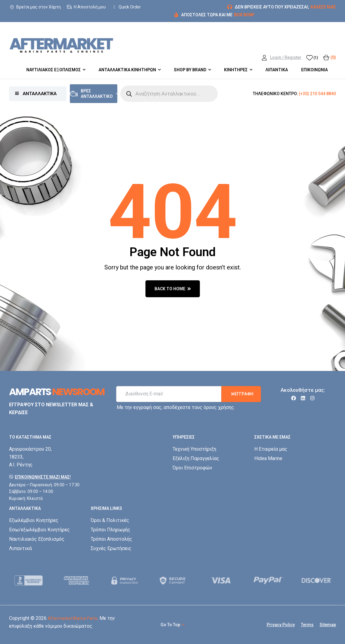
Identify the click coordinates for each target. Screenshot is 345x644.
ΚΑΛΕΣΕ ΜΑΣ (323, 7)
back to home (173, 289)
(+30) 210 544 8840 (317, 94)
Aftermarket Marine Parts (73, 618)
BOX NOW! (244, 15)
